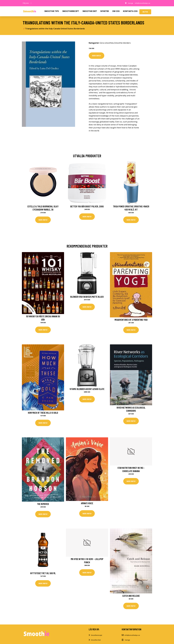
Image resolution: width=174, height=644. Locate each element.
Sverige (128, 3)
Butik (145, 12)
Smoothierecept (96, 637)
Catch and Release (131, 597)
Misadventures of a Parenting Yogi (131, 320)
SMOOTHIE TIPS (52, 11)
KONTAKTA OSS (130, 11)
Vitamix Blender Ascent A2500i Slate (87, 390)
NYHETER (105, 11)
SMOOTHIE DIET (90, 11)
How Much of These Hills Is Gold (43, 413)
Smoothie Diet (96, 642)
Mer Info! (96, 56)
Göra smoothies (107, 43)
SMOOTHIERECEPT (71, 11)
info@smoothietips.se (141, 3)
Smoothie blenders (122, 43)
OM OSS (116, 11)
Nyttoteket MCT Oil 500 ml (43, 575)
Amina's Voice (87, 504)
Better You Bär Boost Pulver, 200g (87, 206)
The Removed (43, 505)
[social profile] (31, 3)
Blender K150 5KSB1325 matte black (87, 297)
